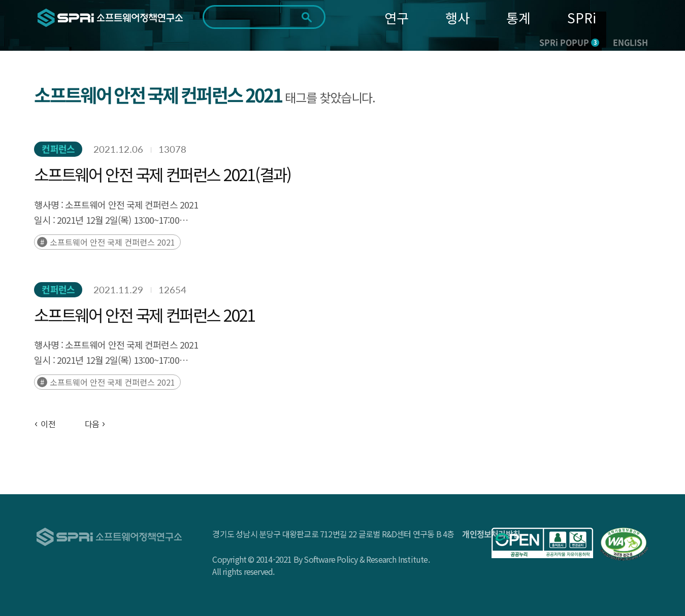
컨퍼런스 (58, 149)
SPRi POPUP (569, 42)
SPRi (582, 18)
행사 (458, 18)
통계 (518, 18)
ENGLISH (630, 42)
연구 (397, 18)
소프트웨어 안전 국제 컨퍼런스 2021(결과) (162, 174)
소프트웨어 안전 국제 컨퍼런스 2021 (112, 242)
